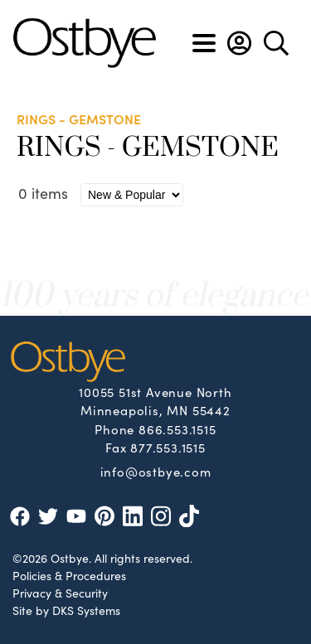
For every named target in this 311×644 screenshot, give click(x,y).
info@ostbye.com (156, 471)
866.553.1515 (177, 429)
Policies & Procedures (69, 575)
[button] (239, 43)
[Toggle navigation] (204, 43)
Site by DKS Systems (66, 610)
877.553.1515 (168, 447)
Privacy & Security (60, 593)
